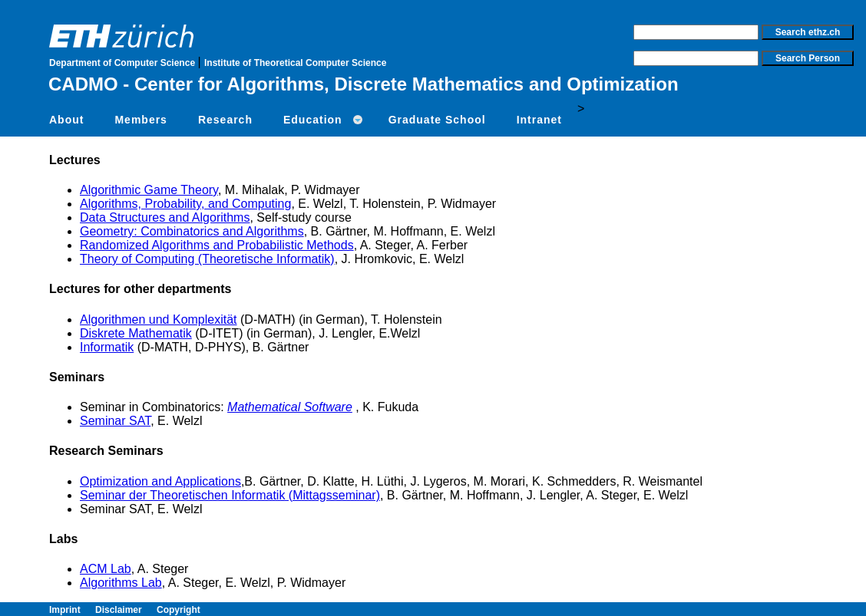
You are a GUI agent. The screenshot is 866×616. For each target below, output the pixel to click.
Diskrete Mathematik (136, 333)
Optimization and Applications (160, 481)
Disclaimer (126, 610)
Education (313, 120)
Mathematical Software (290, 407)
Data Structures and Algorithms (165, 217)
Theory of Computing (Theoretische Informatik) (207, 259)
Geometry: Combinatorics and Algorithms (192, 231)
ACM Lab (106, 569)
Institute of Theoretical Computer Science (295, 63)
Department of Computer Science (123, 63)
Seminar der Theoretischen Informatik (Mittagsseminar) (230, 495)
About (66, 120)
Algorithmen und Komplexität (159, 320)
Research (225, 120)
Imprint (72, 610)
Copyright (178, 610)
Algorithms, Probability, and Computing (185, 204)
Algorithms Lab (121, 583)
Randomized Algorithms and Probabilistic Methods (217, 245)
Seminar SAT (115, 421)
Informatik (107, 347)
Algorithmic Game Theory (149, 190)
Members (140, 120)
